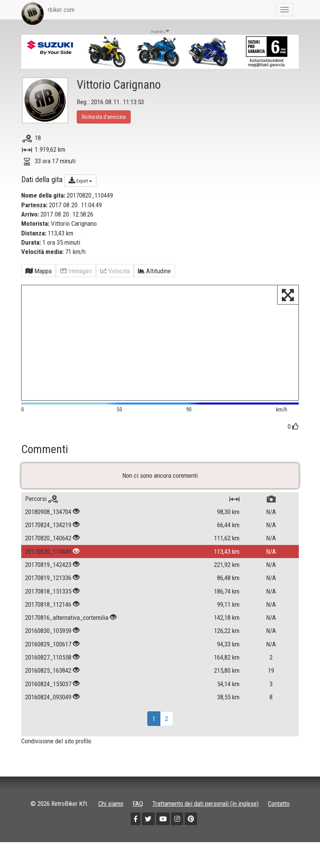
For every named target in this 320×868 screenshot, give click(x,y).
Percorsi (41, 499)
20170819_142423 (48, 565)
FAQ (138, 804)
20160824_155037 (48, 684)
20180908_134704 (48, 512)
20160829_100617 (48, 644)
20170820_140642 (48, 538)
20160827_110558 (48, 657)
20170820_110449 (48, 552)
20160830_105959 (48, 631)
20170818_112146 (48, 604)
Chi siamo (111, 804)
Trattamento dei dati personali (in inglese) (205, 804)
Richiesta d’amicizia (104, 117)
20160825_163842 (48, 670)
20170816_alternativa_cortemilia (67, 618)
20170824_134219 (48, 525)
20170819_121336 (48, 578)
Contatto (279, 804)
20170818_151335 (48, 591)
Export (80, 180)
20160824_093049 (48, 697)
